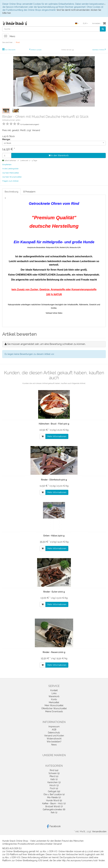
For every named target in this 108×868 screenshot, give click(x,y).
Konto (54, 699)
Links (54, 693)
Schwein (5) (54, 773)
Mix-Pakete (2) (54, 797)
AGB (54, 730)
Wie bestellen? (54, 742)
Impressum (54, 727)
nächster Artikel (98, 50)
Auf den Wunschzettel (12, 177)
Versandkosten (99, 832)
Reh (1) (54, 813)
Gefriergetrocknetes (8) (54, 809)
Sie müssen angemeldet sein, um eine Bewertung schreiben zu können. (46, 344)
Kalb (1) (54, 779)
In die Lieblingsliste (10, 169)
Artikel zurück (36, 50)
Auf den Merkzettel (11, 173)
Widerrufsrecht (54, 739)
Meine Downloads (54, 711)
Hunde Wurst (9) (54, 800)
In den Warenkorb (59, 155)
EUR (85, 23)
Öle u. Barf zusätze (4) (54, 794)
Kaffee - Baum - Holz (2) (54, 803)
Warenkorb (54, 696)
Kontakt (54, 690)
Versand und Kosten (54, 736)
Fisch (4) (54, 788)
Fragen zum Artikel (10, 181)
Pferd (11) (54, 776)
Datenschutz (54, 733)
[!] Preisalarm (29, 192)
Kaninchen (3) (54, 782)
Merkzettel (54, 702)
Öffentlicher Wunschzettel (54, 708)
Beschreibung (11, 192)
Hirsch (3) (54, 785)
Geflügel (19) (54, 791)
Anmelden (96, 23)
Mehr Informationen (57, 436)
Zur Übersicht (10, 50)
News (54, 745)
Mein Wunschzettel (54, 705)
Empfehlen (7, 165)
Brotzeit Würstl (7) (54, 806)
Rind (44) (54, 770)
